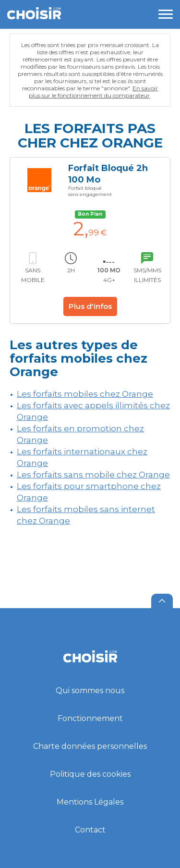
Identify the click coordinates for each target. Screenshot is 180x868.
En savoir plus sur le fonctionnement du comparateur (93, 92)
